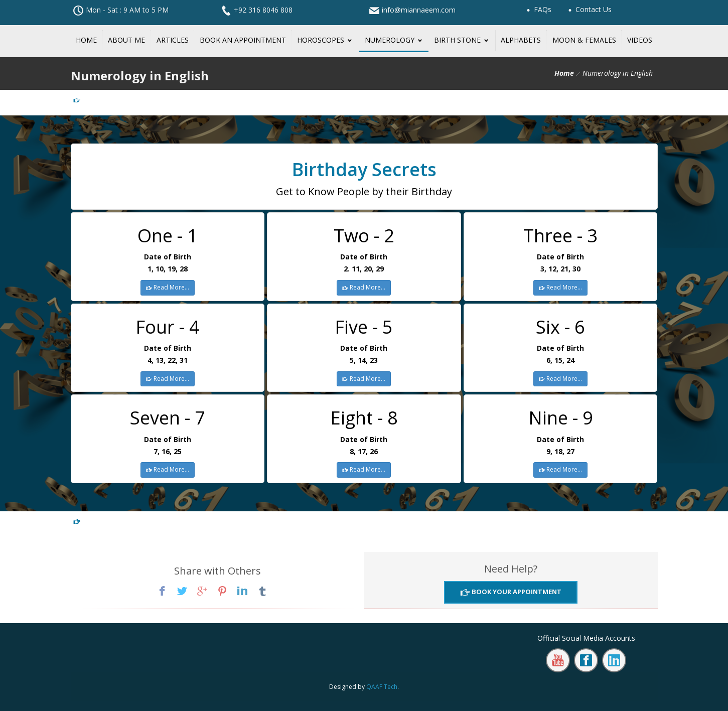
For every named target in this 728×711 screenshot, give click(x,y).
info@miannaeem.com (419, 10)
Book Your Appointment (516, 592)
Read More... (171, 287)
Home (564, 73)
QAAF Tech (382, 687)
